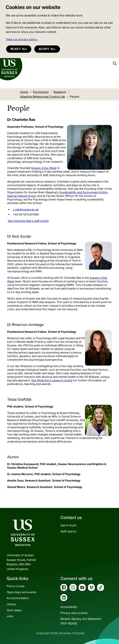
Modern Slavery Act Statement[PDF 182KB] (81, 621)
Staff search (68, 531)
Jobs (10, 616)
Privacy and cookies (74, 613)
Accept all (47, 49)
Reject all (19, 49)
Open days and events (21, 592)
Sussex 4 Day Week (44, 168)
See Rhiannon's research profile (52, 380)
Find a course (16, 586)
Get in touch (68, 525)
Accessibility (69, 607)
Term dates (14, 610)
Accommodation (18, 598)
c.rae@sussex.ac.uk (26, 209)
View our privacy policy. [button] (22, 39)
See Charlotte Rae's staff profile (28, 221)
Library (11, 604)
